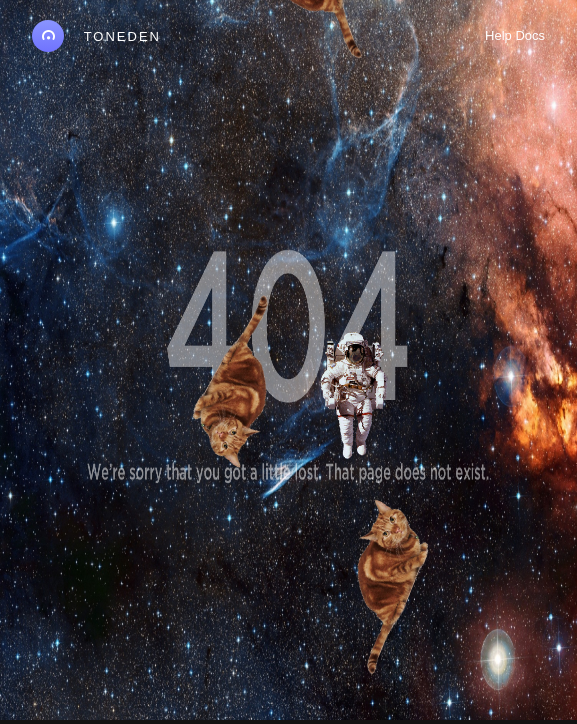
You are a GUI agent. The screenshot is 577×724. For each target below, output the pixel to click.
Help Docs (515, 35)
